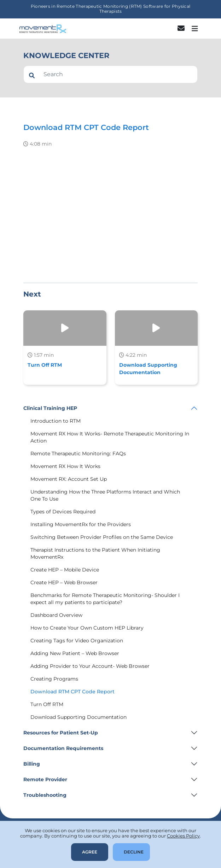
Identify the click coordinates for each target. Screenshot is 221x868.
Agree (90, 852)
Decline (134, 852)
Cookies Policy (183, 836)
